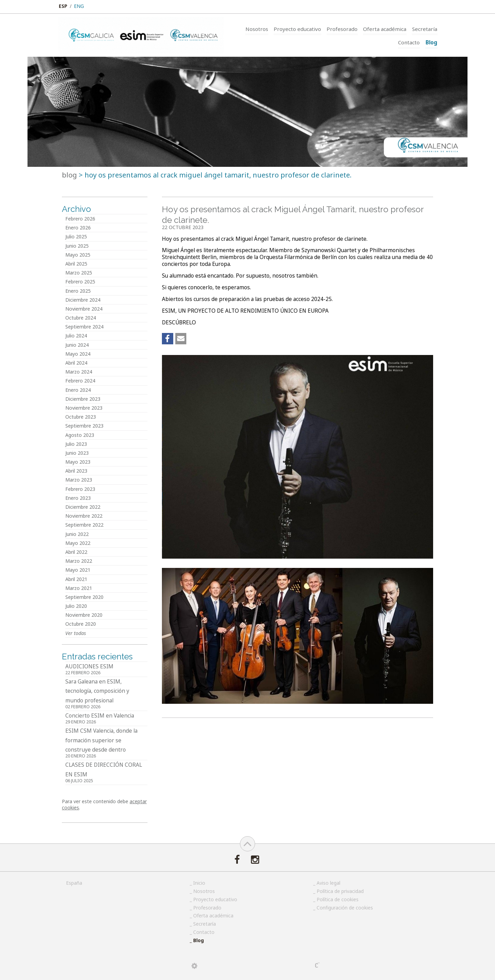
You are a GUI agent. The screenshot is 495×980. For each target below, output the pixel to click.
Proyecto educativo (300, 29)
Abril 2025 (76, 264)
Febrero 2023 (80, 489)
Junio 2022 (77, 534)
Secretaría (425, 29)
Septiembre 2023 (84, 426)
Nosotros (260, 29)
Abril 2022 (76, 552)
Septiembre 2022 (84, 525)
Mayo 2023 (78, 462)
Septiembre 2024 (84, 327)
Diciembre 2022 (83, 507)
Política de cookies (338, 899)
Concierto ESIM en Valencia (106, 719)
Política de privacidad (340, 891)
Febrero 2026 (80, 219)
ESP (63, 6)
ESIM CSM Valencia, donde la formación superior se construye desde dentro (106, 744)
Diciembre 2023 (83, 399)
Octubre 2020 (81, 624)
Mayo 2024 (78, 354)
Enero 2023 (78, 498)
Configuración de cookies (345, 908)
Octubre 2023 (81, 417)
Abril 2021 (76, 579)
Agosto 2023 (80, 435)
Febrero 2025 (80, 282)
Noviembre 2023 (84, 408)
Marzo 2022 (79, 561)
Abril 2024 (76, 363)
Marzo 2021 (79, 588)
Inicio (199, 883)
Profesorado (344, 29)
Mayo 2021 (78, 570)
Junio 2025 (77, 246)
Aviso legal (328, 883)
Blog (432, 42)
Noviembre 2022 (84, 516)
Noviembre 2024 (84, 309)
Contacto (410, 42)
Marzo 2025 (79, 273)
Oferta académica (386, 29)
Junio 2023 (77, 453)
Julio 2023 (76, 444)
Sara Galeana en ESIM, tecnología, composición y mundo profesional (106, 694)
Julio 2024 (76, 336)
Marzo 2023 (79, 480)
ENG (79, 6)
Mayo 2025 (78, 255)
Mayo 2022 (78, 543)
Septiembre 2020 (84, 597)
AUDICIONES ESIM (106, 670)
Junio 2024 (77, 345)
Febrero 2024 (80, 381)
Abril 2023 (76, 471)
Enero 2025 (78, 291)
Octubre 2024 (81, 318)
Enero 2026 (78, 228)
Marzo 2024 (79, 372)
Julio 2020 (76, 606)
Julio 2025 (76, 236)
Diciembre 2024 (83, 300)
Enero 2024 (78, 390)
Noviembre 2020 (84, 615)
